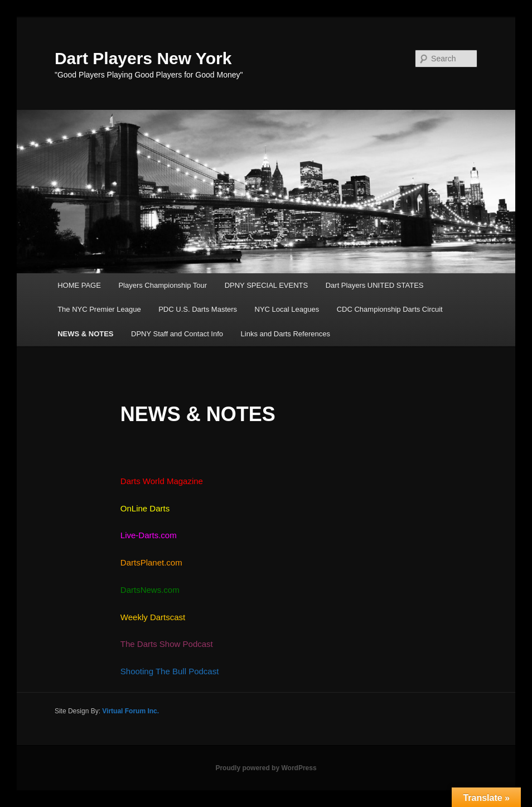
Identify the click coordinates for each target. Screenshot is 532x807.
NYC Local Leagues (287, 309)
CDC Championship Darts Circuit (390, 309)
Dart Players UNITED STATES (375, 285)
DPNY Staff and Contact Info (177, 334)
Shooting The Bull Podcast (170, 671)
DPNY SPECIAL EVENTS (267, 285)
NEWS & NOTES (85, 334)
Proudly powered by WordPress (266, 768)
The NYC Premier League (99, 309)
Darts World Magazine (162, 481)
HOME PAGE (79, 285)
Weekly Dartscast (153, 617)
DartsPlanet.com (151, 562)
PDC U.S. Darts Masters (198, 309)
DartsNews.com (150, 590)
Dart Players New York (143, 58)
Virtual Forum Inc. (130, 711)
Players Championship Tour (163, 285)
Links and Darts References (286, 334)
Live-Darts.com (150, 535)
